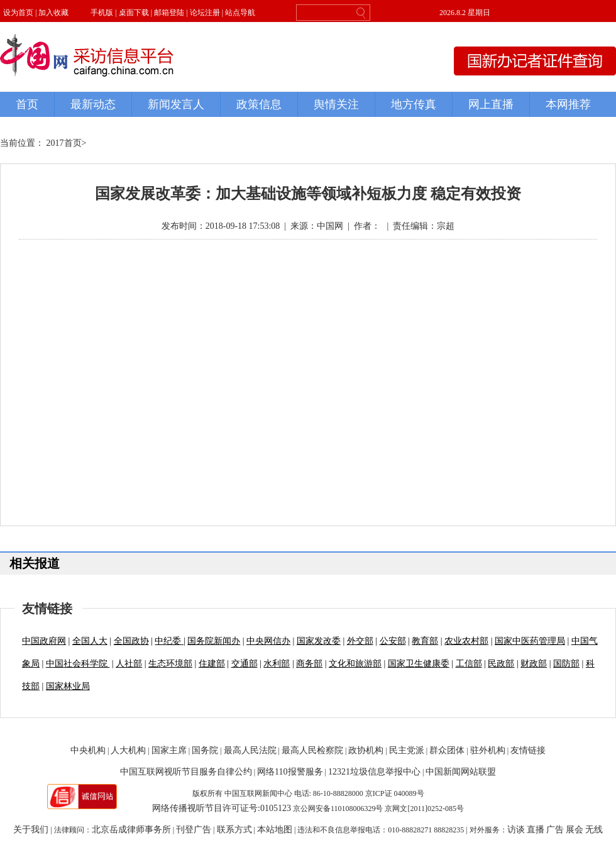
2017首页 (64, 143)
